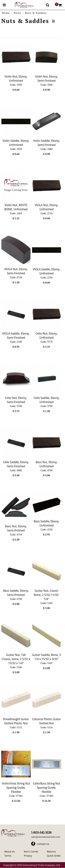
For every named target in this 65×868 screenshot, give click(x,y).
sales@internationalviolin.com (46, 837)
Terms (8, 856)
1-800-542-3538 (41, 833)
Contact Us (43, 844)
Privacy (28, 856)
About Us (10, 852)
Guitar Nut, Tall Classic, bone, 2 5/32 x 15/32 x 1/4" (16, 659)
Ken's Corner (31, 852)
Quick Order (54, 856)
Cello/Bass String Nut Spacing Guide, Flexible (47, 788)
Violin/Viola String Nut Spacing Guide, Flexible (16, 788)
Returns (51, 852)
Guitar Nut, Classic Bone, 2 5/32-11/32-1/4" (46, 595)
